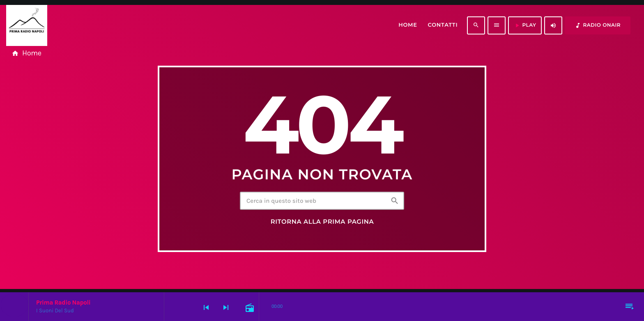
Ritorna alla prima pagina (322, 222)
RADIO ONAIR (598, 25)
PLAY (525, 25)
